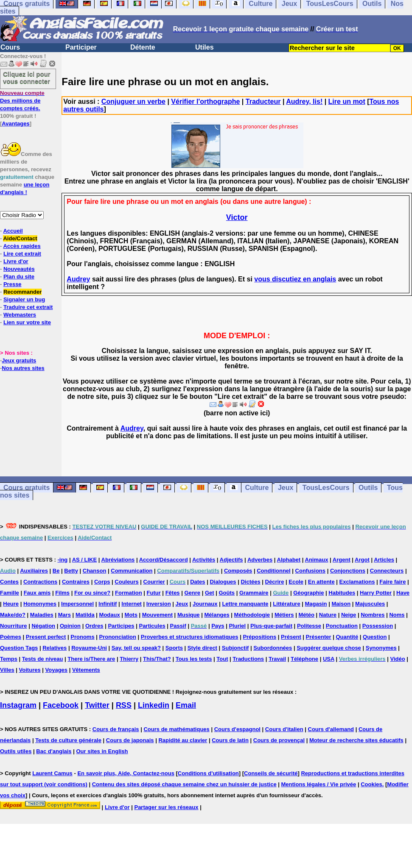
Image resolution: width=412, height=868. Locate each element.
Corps (102, 582)
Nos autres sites (23, 368)
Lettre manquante (245, 604)
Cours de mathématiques (176, 729)
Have (403, 593)
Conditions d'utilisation (208, 773)
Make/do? (13, 615)
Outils (368, 488)
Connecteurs (387, 571)
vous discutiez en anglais (295, 279)
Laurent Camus (52, 773)
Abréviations (118, 560)
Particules (152, 626)
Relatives (55, 648)
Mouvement (157, 615)
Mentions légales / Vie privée (319, 784)
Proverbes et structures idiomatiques (190, 637)
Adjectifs (231, 560)
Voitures (30, 670)
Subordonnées (273, 648)
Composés (238, 571)
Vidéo (397, 659)
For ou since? (92, 593)
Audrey (78, 279)
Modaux (110, 615)
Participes (121, 626)
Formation (129, 593)
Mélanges (217, 615)
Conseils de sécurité (271, 773)
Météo (306, 615)
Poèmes (11, 637)
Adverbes (260, 560)
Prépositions (259, 637)
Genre (192, 593)
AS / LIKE (85, 560)
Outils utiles (16, 751)
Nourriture (14, 626)
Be (56, 571)
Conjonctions (348, 571)
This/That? (157, 659)
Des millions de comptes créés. (22, 101)
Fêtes (173, 593)
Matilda (85, 615)
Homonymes (40, 604)
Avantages (15, 124)
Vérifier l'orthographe (205, 102)
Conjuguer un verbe (133, 102)
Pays (218, 626)
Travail (277, 659)
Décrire (275, 582)
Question (375, 637)
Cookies (371, 784)
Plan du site (19, 277)
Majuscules (370, 604)
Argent (342, 560)
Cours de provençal (279, 740)
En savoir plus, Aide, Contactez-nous (126, 773)
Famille (10, 593)
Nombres (373, 615)
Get (210, 593)
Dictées (250, 582)
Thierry (129, 659)
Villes (7, 670)
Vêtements (86, 670)
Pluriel (237, 626)
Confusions (311, 571)
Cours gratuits (27, 488)
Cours (10, 47)
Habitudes (342, 593)
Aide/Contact (20, 238)
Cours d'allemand (331, 729)
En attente (321, 582)
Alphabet (289, 560)
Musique (189, 615)
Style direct (202, 648)
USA (329, 659)
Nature (328, 615)
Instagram (18, 705)
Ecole (296, 582)
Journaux (205, 604)
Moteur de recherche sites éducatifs (356, 740)
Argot (362, 560)
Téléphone (304, 659)
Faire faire (392, 582)
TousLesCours (326, 488)
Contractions (40, 582)
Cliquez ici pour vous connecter (27, 78)
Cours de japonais (130, 740)
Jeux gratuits (19, 360)
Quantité (347, 637)
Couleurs (126, 582)
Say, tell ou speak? (136, 648)
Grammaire (254, 593)
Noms (397, 615)
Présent (291, 637)
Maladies (42, 615)
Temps (9, 659)
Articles (384, 560)
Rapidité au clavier (183, 740)
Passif (178, 626)
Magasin (316, 604)
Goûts (227, 593)
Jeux (286, 488)
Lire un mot (347, 102)
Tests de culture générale (68, 740)
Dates (198, 582)
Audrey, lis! (304, 102)
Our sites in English (102, 751)
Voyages (57, 670)
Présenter (319, 637)
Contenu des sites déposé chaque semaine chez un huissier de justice (184, 784)
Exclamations (357, 582)
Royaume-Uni (89, 648)
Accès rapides (22, 246)
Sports (174, 648)
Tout (222, 659)
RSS (124, 705)
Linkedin (154, 705)
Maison (341, 604)
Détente (143, 47)
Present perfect (46, 637)
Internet (132, 604)
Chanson (95, 571)
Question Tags (19, 648)
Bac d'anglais (54, 751)
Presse (13, 284)
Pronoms (82, 637)
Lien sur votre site (27, 322)
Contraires (76, 582)
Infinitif (108, 604)
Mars (64, 615)
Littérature (286, 604)
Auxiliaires (34, 571)
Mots (131, 615)
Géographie (308, 593)
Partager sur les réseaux (166, 807)
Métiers (284, 615)
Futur (154, 593)
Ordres (94, 626)
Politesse (309, 626)
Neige (349, 615)
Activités (204, 560)
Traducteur (263, 102)
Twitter (97, 705)
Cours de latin (230, 740)
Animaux (317, 560)
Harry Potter (376, 593)
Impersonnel (77, 604)
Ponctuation (342, 626)
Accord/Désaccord (164, 560)
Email (186, 705)
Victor (237, 217)
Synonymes (381, 648)
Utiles (205, 47)
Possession (378, 626)
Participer (81, 47)
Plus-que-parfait (271, 626)
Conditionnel (273, 571)
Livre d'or (16, 261)
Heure (11, 604)
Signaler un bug (24, 299)
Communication (132, 571)
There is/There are (91, 659)
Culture (257, 488)
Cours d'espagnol (237, 729)
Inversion (159, 604)
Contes (9, 582)
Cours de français (116, 729)
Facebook (61, 705)
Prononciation (118, 637)
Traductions (248, 659)
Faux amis (37, 593)
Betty (71, 571)
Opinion (70, 626)
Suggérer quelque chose (329, 648)
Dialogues (223, 582)
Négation (43, 626)
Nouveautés (19, 269)
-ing (62, 560)
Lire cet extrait (22, 254)
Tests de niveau (43, 659)
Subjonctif (235, 648)
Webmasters (20, 315)
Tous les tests (194, 659)
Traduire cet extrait (28, 307)
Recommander (22, 292)
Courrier (154, 582)
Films (62, 593)
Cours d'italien (284, 729)
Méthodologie (252, 615)
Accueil (13, 231)
